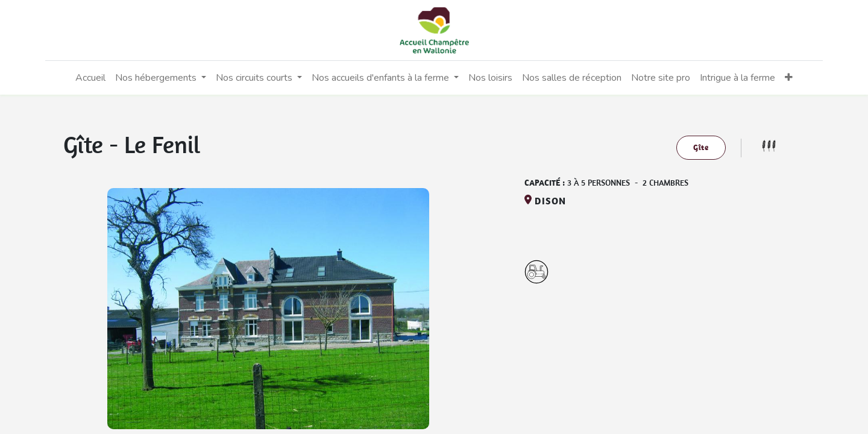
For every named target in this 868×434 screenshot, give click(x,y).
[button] (789, 78)
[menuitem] (90, 78)
